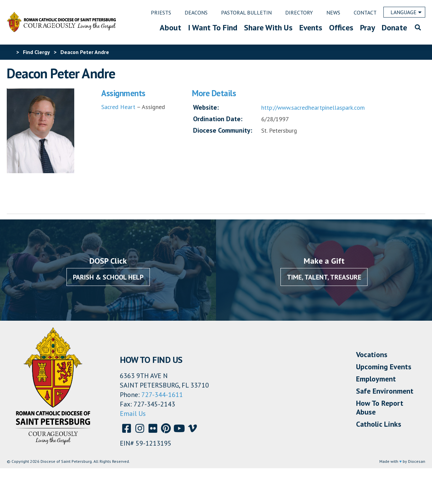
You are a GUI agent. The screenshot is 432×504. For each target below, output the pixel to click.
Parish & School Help (108, 277)
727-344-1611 (162, 395)
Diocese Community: (223, 130)
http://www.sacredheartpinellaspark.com (313, 108)
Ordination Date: (218, 119)
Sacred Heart (118, 107)
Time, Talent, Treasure (324, 277)
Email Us (133, 414)
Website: (206, 107)
